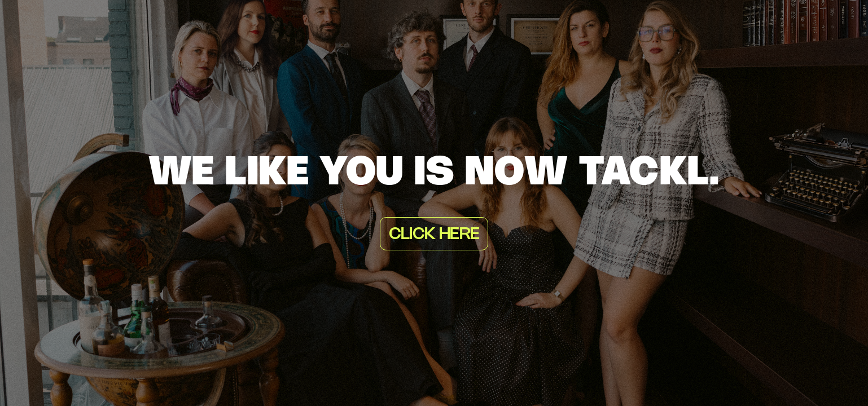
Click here (434, 235)
